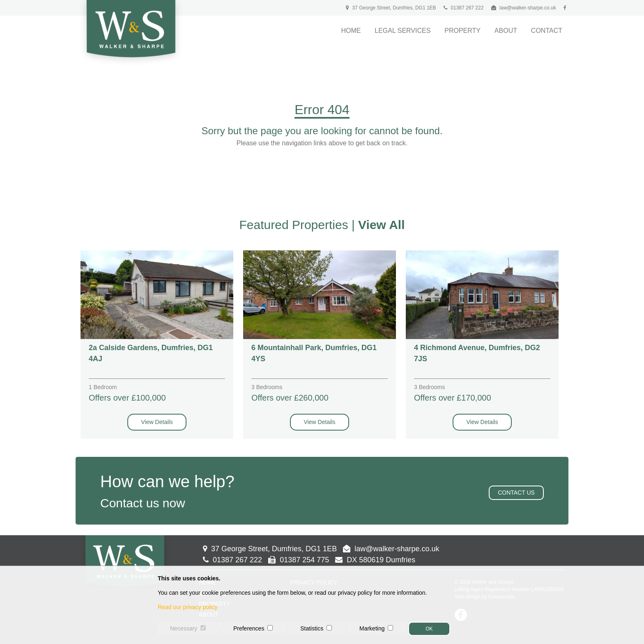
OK (429, 629)
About (506, 31)
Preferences (249, 628)
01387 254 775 (299, 560)
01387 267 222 (463, 8)
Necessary (184, 628)
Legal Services (402, 31)
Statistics (312, 628)
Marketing (372, 628)
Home (351, 31)
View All (381, 225)
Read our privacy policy (188, 607)
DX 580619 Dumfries (375, 560)
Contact (547, 31)
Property (462, 31)
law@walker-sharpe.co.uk (528, 8)
